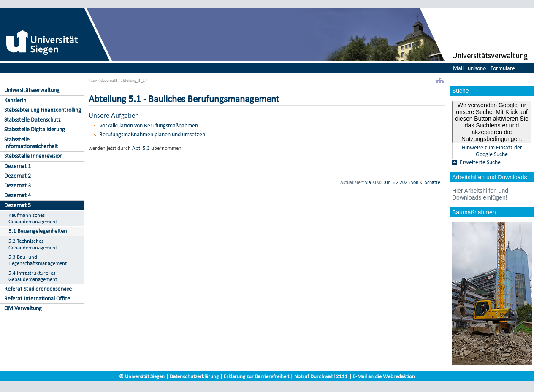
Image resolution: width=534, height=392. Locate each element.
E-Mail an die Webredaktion (384, 376)
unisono (477, 68)
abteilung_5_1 (133, 80)
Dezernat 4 (18, 195)
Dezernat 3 (18, 185)
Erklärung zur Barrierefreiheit (256, 376)
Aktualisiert (352, 182)
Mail (458, 68)
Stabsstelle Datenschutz (33, 120)
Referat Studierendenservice (38, 289)
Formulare (503, 68)
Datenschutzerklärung (194, 376)
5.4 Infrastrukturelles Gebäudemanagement (33, 276)
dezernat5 (109, 80)
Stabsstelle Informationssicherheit (31, 143)
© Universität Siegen (142, 376)
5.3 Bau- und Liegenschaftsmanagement (38, 260)
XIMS (378, 182)
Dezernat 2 (18, 176)
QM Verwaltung (23, 308)
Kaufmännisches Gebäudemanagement (33, 218)
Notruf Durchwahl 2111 (321, 376)
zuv (94, 80)
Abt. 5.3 (141, 148)
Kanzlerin (15, 100)
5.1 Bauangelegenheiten (38, 231)
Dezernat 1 (18, 166)
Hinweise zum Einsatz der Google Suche (492, 151)
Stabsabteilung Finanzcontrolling (43, 110)
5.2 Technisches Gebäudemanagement (33, 244)
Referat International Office (37, 299)
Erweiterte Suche (480, 162)
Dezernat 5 (18, 205)
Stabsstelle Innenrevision (33, 156)
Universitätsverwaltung (32, 90)
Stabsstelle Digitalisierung (35, 129)
